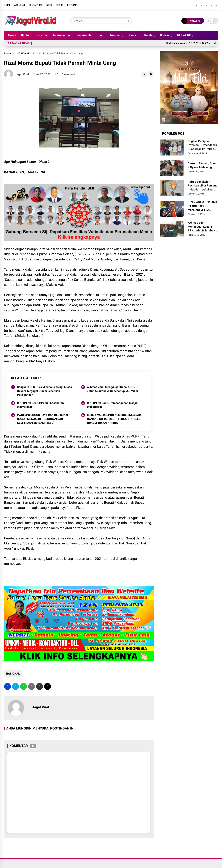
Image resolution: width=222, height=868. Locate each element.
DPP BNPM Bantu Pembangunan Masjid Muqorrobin (112, 405)
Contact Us (35, 5)
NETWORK (184, 35)
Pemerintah (83, 35)
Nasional (42, 35)
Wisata (148, 35)
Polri (99, 35)
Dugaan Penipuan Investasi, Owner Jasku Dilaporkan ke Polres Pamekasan (202, 145)
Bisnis (132, 35)
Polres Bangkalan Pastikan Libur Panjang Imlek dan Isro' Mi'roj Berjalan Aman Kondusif (203, 186)
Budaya (165, 35)
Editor (60, 5)
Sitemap (72, 5)
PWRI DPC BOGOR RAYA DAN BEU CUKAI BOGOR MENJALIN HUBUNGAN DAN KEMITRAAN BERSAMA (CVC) (42, 419)
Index (49, 5)
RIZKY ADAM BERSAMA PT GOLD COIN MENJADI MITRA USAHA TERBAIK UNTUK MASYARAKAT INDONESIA (203, 206)
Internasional (62, 35)
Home (7, 5)
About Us (19, 5)
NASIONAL (23, 53)
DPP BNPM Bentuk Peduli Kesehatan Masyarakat (40, 405)
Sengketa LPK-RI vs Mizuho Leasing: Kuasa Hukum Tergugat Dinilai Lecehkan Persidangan (44, 391)
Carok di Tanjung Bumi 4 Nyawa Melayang (202, 165)
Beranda (9, 53)
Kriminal (115, 35)
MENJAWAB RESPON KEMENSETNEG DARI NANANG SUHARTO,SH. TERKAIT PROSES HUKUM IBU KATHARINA (114, 419)
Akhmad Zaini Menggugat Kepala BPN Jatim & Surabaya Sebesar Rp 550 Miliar (113, 389)
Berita (25, 35)
